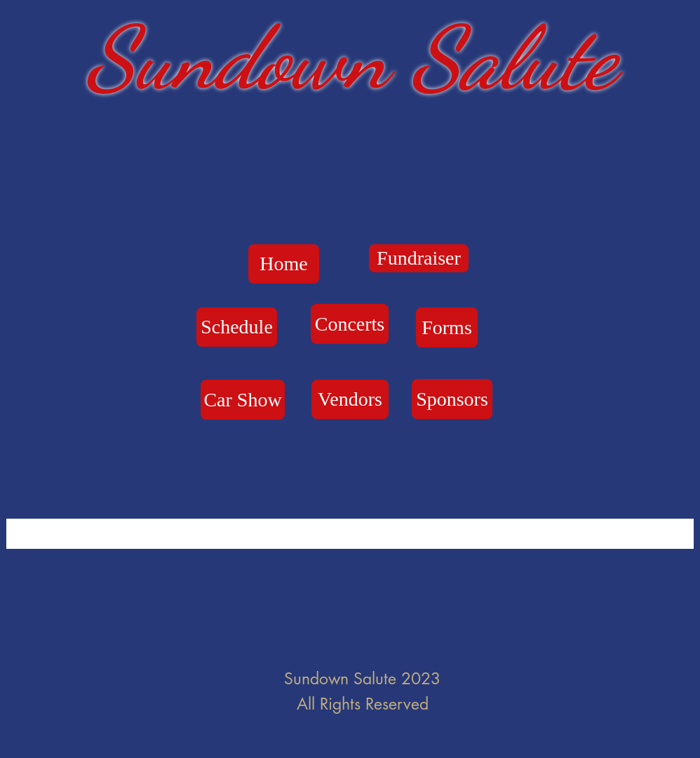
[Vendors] (350, 399)
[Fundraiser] (419, 258)
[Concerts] (350, 324)
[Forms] (447, 327)
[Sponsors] (452, 399)
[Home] (284, 264)
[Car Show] (243, 400)
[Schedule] (237, 327)
